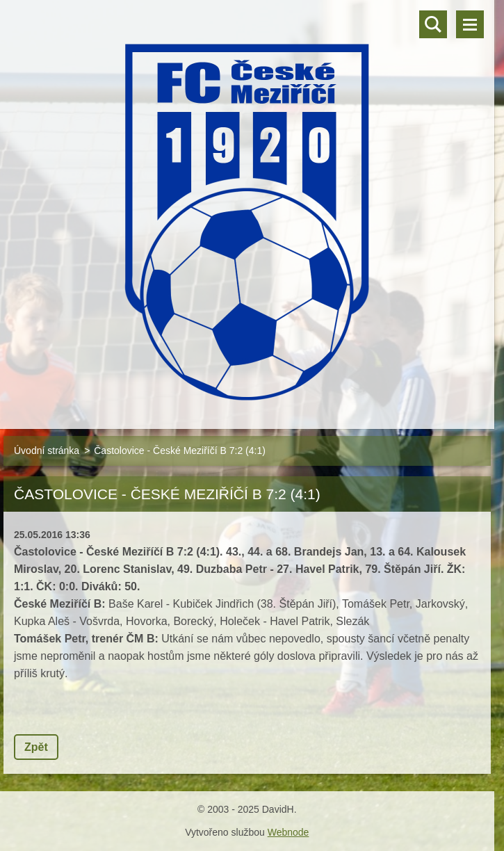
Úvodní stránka (47, 451)
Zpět (36, 747)
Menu (470, 24)
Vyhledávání (433, 24)
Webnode (288, 832)
